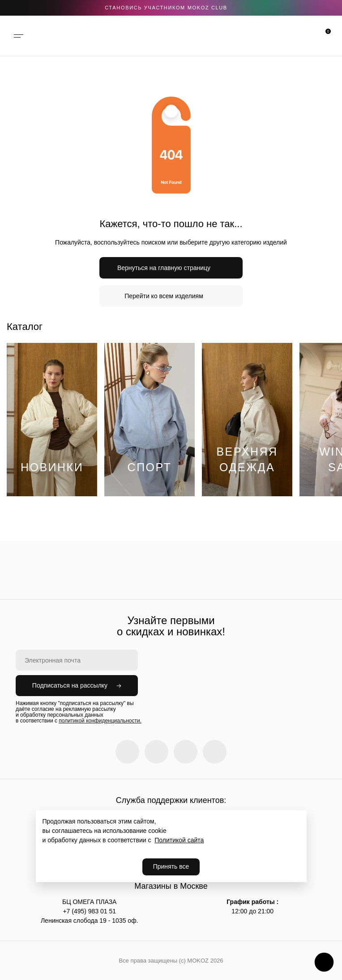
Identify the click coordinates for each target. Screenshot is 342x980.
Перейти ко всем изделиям (164, 296)
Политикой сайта (179, 840)
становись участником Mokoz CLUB (166, 8)
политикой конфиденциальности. (100, 721)
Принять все (171, 866)
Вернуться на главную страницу (164, 268)
